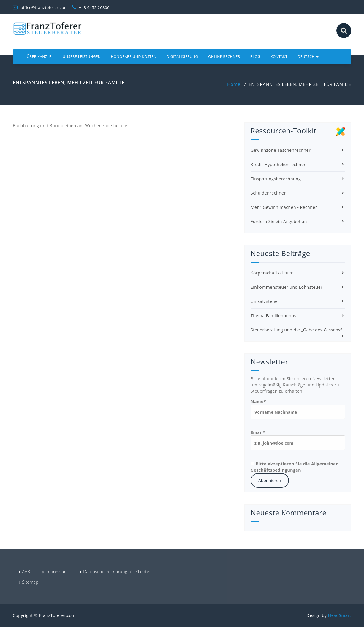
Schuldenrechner (268, 193)
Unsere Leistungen (82, 57)
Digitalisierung (182, 57)
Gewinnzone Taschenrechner (281, 150)
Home (234, 84)
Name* (298, 409)
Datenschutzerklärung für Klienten (117, 572)
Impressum (57, 572)
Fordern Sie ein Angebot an (279, 221)
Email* (298, 440)
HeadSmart (340, 615)
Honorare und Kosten (134, 57)
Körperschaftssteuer (272, 273)
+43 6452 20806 (91, 7)
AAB (26, 572)
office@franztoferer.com (40, 7)
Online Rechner (224, 57)
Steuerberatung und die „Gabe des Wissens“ (296, 330)
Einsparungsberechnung (276, 179)
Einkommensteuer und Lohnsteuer (287, 287)
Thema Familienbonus (273, 316)
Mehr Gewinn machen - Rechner (284, 207)
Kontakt (279, 57)
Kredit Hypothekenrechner (278, 164)
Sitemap (30, 582)
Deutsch (308, 57)
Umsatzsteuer (265, 301)
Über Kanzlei (40, 57)
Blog (255, 57)
